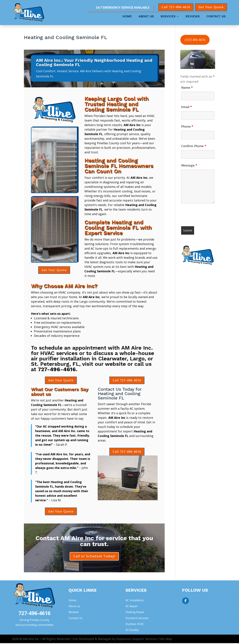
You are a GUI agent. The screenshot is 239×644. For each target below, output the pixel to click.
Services (168, 17)
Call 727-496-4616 (176, 7)
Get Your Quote (211, 7)
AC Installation (135, 601)
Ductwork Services (137, 619)
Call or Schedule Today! (94, 557)
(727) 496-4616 (195, 40)
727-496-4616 (57, 369)
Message (189, 165)
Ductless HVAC (135, 625)
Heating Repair (135, 613)
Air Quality (132, 631)
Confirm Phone (194, 146)
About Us (146, 17)
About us (74, 607)
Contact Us (216, 17)
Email (187, 107)
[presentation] (207, 215)
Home (127, 17)
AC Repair (132, 607)
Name (187, 88)
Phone (187, 126)
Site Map (166, 640)
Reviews (193, 17)
